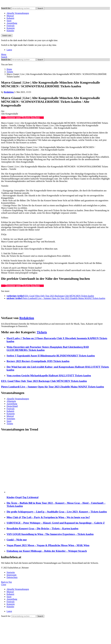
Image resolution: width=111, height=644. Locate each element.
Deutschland (12, 406)
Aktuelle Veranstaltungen (18, 13)
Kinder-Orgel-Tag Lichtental (23, 497)
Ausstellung (12, 23)
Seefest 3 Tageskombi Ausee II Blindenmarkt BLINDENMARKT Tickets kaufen (51, 356)
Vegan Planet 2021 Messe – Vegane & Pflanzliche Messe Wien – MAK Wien (48, 545)
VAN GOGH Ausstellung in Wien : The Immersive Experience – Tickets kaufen (50, 534)
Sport (9, 21)
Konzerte (11, 28)
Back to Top (6, 582)
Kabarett (10, 18)
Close (4, 584)
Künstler (10, 31)
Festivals (11, 26)
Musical (10, 16)
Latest (9, 50)
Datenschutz (12, 577)
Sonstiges (11, 419)
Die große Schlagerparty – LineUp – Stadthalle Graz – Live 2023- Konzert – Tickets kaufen (57, 512)
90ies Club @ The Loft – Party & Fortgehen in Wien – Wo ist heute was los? (48, 517)
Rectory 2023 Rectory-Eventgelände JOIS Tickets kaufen (38, 361)
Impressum (11, 575)
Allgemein (11, 401)
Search (40, 8)
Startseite (11, 572)
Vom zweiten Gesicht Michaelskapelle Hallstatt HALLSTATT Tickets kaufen (49, 376)
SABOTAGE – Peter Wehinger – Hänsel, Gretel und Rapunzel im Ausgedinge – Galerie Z (56, 523)
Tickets (42, 332)
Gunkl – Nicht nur (17, 540)
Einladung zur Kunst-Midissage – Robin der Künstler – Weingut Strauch (47, 551)
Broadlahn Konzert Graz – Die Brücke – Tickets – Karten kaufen (42, 528)
